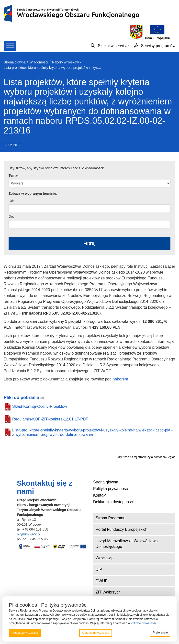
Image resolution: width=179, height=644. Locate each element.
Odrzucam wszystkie (96, 633)
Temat (13, 175)
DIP (99, 569)
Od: (11, 201)
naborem (120, 379)
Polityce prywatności (144, 623)
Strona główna (106, 482)
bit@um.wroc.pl (29, 534)
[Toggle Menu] (10, 46)
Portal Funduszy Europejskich (122, 529)
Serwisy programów (158, 46)
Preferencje (160, 633)
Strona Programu (111, 518)
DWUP (102, 581)
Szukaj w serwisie (113, 46)
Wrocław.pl (105, 558)
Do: (11, 216)
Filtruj (89, 243)
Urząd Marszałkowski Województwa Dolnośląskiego (127, 544)
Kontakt (100, 495)
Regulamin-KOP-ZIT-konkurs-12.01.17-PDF (50, 419)
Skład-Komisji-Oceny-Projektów (40, 406)
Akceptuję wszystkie (25, 633)
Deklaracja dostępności (113, 502)
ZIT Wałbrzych (108, 592)
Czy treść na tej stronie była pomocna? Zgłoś (146, 457)
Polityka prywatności (111, 489)
